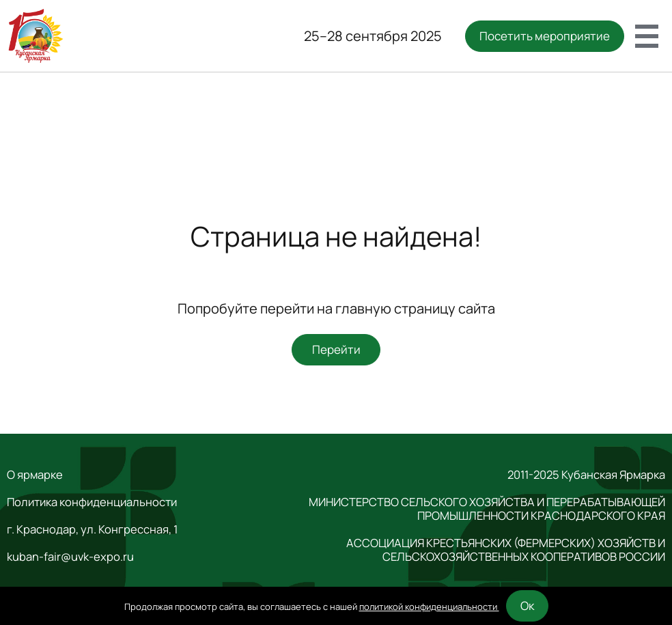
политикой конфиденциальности (429, 607)
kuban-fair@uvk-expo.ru (70, 557)
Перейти (336, 349)
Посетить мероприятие (545, 36)
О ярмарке (35, 475)
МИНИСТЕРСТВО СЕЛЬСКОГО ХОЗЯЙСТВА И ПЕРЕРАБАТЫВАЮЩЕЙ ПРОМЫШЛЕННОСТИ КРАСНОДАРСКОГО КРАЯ (487, 509)
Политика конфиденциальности (92, 502)
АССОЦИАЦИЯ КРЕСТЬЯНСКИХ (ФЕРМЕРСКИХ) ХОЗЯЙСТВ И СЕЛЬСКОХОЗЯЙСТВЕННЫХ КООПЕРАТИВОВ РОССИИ (506, 550)
